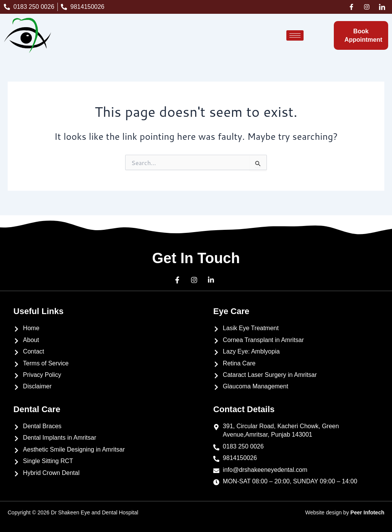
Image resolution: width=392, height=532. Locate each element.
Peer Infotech (367, 512)
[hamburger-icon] (295, 35)
